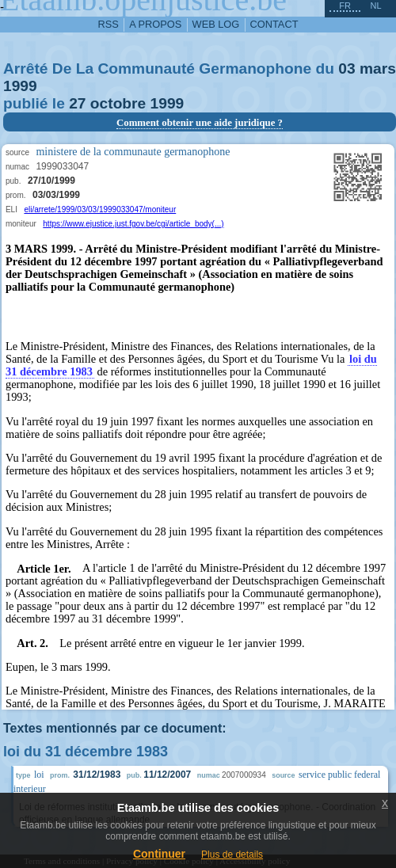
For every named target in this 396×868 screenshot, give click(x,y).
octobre (118, 103)
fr (345, 6)
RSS (109, 24)
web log (216, 24)
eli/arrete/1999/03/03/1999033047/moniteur (100, 209)
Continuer (159, 854)
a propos (155, 24)
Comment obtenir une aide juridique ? (200, 123)
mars (378, 69)
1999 (20, 86)
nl (375, 6)
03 (346, 69)
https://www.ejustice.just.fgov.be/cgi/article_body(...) (133, 224)
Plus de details (232, 855)
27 (77, 103)
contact (274, 24)
